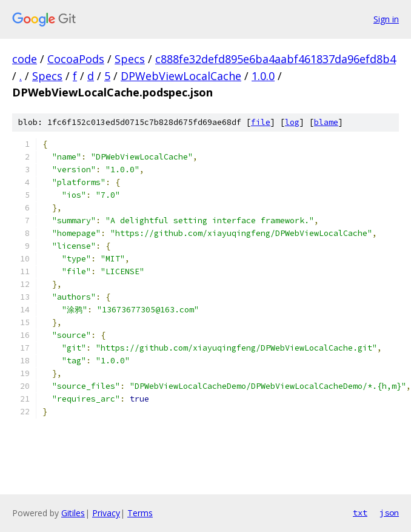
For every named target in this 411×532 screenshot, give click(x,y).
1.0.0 (263, 76)
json (389, 513)
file (261, 122)
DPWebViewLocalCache (181, 76)
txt (360, 513)
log (292, 122)
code (25, 59)
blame (326, 122)
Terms (140, 513)
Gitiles (73, 513)
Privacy (106, 513)
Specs (130, 59)
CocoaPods (76, 59)
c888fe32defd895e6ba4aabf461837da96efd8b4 (276, 59)
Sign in (386, 19)
